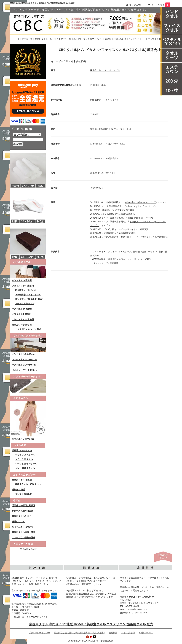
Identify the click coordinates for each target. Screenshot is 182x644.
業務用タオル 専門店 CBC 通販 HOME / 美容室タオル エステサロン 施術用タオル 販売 (91, 624)
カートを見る (158, 5)
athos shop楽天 (136, 218)
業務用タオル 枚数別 (22, 480)
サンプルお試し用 (24, 494)
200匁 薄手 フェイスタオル (28, 295)
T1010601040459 (99, 85)
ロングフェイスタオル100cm (29, 299)
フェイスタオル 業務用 (23, 286)
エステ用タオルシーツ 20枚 (28, 329)
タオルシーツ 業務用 (22, 325)
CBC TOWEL (89, 641)
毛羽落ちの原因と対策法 (24, 505)
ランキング (134, 39)
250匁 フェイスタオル (26, 290)
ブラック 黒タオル (24, 459)
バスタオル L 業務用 (22, 314)
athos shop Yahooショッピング (140, 202)
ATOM (27, 549)
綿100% (77, 39)
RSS (21, 549)
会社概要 (113, 633)
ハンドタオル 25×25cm (23, 354)
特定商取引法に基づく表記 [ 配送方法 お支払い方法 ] (79, 633)
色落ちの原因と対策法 (23, 511)
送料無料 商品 (19, 489)
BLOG (159, 39)
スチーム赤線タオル (25, 303)
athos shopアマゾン (136, 206)
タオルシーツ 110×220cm (24, 370)
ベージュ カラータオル (26, 464)
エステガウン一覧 (63, 39)
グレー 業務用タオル (25, 468)
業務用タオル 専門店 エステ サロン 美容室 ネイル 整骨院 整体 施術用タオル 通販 (42, 3)
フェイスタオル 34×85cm (24, 359)
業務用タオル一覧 (43, 39)
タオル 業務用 (128, 633)
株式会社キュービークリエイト (105, 70)
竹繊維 (108, 39)
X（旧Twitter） (146, 633)
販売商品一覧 (26, 39)
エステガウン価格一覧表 (24, 537)
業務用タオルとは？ (22, 516)
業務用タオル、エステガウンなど (95, 578)
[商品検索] (28, 139)
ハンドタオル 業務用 (22, 280)
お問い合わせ (120, 39)
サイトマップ (148, 39)
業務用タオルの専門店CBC (142, 597)
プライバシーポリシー (39, 633)
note (35, 549)
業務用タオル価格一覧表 (24, 532)
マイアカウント (137, 5)
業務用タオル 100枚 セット (28, 484)
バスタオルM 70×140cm (24, 365)
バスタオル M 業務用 (22, 309)
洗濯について (18, 521)
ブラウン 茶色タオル (25, 455)
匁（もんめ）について (23, 527)
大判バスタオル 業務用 (23, 319)
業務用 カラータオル (22, 450)
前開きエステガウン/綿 (23, 439)
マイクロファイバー (93, 39)
